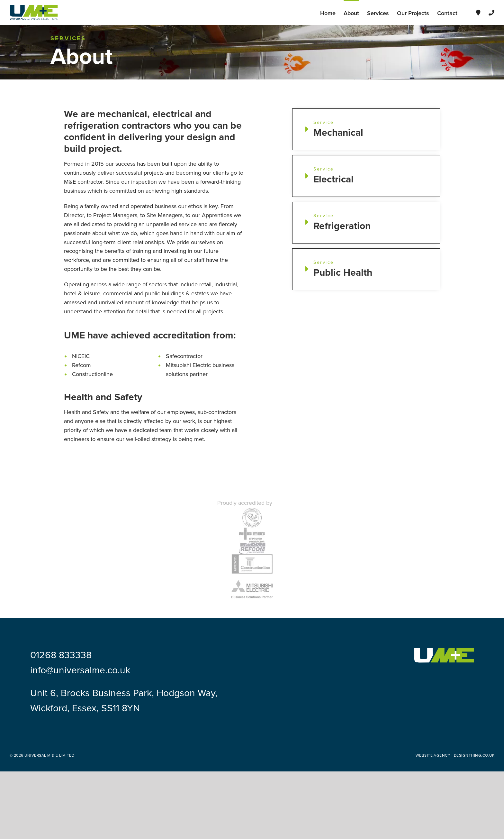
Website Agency (433, 755)
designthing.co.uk (474, 755)
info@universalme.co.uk (80, 670)
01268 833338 (61, 655)
